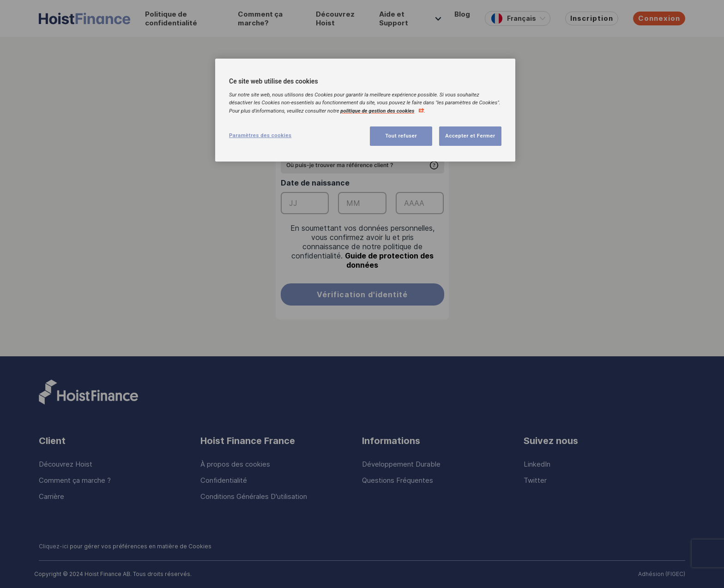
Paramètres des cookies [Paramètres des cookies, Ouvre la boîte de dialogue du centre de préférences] (260, 135)
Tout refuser (401, 136)
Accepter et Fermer (470, 136)
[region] (365, 110)
